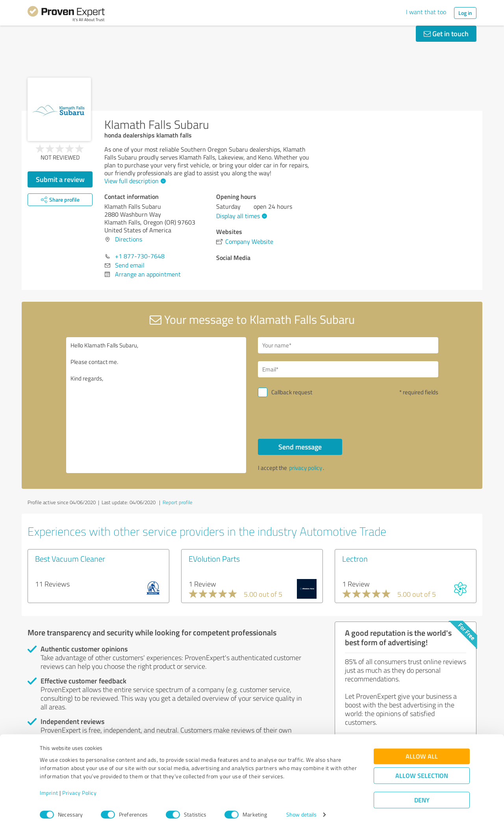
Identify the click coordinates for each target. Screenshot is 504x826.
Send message (300, 447)
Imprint (49, 789)
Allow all (422, 753)
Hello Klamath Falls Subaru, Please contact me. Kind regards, (156, 405)
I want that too (426, 12)
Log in (465, 13)
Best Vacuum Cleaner (70, 559)
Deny (422, 797)
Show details (301, 811)
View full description (134, 181)
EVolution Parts (214, 559)
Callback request (292, 392)
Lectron (355, 559)
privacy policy (306, 468)
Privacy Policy (79, 789)
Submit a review (60, 179)
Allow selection (422, 772)
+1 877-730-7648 (140, 256)
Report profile (178, 502)
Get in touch (446, 33)
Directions (129, 239)
